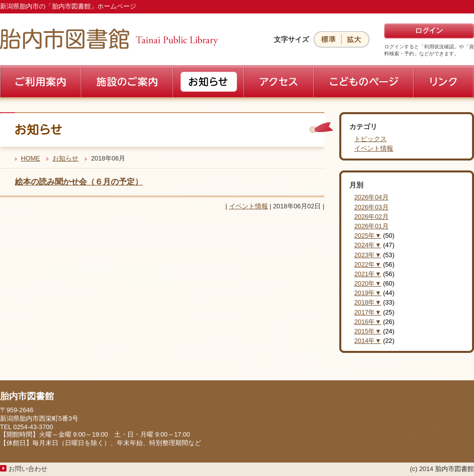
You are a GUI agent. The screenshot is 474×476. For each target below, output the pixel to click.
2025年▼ (368, 236)
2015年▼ (368, 331)
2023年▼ (368, 255)
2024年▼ (368, 245)
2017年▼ (368, 312)
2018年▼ (368, 302)
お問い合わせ (28, 469)
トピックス (370, 139)
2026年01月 (371, 226)
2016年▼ (368, 322)
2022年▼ (368, 264)
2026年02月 (371, 217)
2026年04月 (371, 197)
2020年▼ (368, 283)
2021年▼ (368, 274)
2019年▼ (368, 293)
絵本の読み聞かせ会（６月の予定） (79, 182)
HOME (30, 158)
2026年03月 (371, 207)
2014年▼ (368, 341)
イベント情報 (248, 206)
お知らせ (65, 158)
